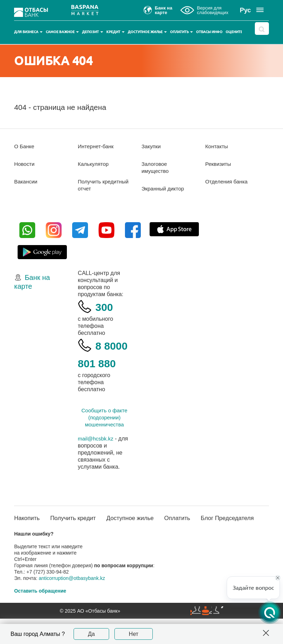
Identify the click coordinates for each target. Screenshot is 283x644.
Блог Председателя (233, 540)
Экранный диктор (164, 189)
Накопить (28, 536)
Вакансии (27, 182)
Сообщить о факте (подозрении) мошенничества (104, 435)
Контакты (217, 146)
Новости (25, 164)
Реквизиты (219, 164)
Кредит (115, 32)
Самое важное (62, 32)
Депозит (93, 32)
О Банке (25, 146)
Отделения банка (228, 182)
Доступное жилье (147, 32)
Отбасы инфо (209, 32)
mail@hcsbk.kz (97, 456)
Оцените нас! (238, 32)
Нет (134, 634)
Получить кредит (66, 540)
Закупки (152, 146)
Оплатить (181, 32)
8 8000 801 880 (103, 363)
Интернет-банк (97, 146)
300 (106, 307)
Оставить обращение (40, 616)
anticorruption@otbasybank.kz (72, 604)
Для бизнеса (28, 32)
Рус (245, 10)
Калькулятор (94, 164)
